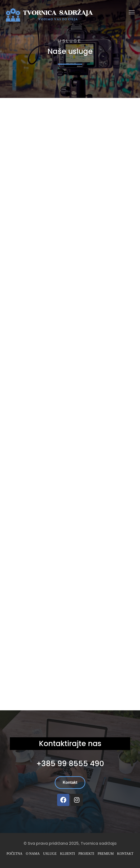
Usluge (50, 854)
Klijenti (68, 854)
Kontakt (125, 854)
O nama (33, 854)
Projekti (86, 854)
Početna (15, 854)
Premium (106, 854)
